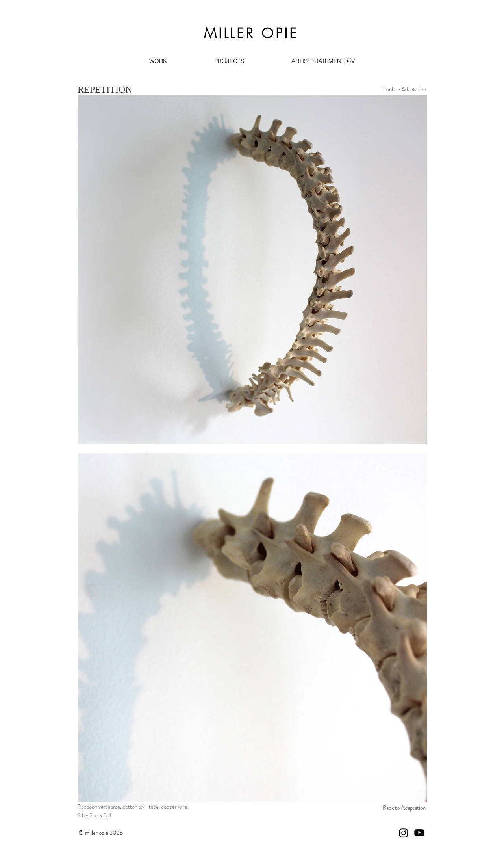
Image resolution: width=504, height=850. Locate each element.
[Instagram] (404, 833)
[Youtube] (419, 833)
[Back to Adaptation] (404, 90)
